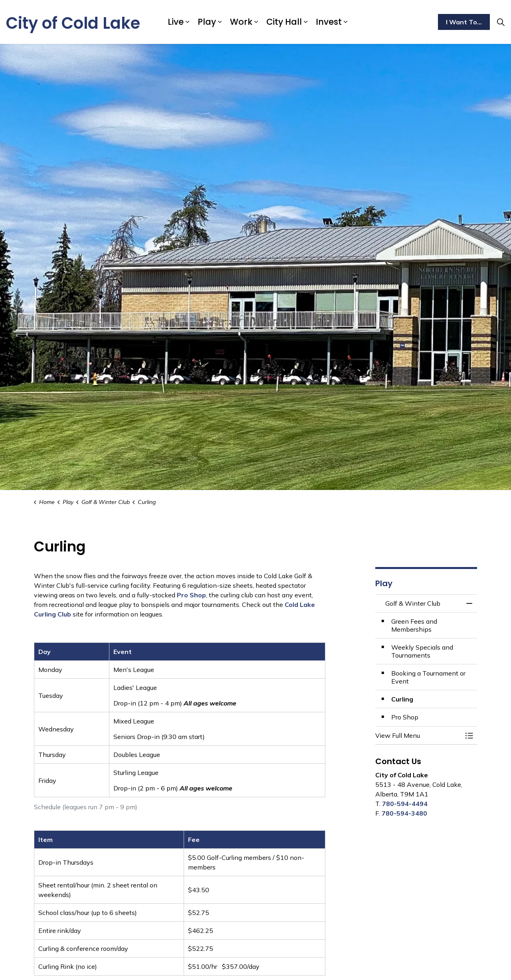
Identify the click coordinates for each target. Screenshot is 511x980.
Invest (329, 22)
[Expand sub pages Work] (256, 22)
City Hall (284, 22)
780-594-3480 (404, 813)
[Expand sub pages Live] (188, 22)
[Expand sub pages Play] (220, 22)
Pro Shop (191, 595)
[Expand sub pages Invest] (346, 22)
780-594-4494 (405, 804)
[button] (418, 735)
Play (207, 22)
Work (241, 22)
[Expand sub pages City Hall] (306, 22)
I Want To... (464, 22)
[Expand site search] (501, 22)
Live (176, 22)
